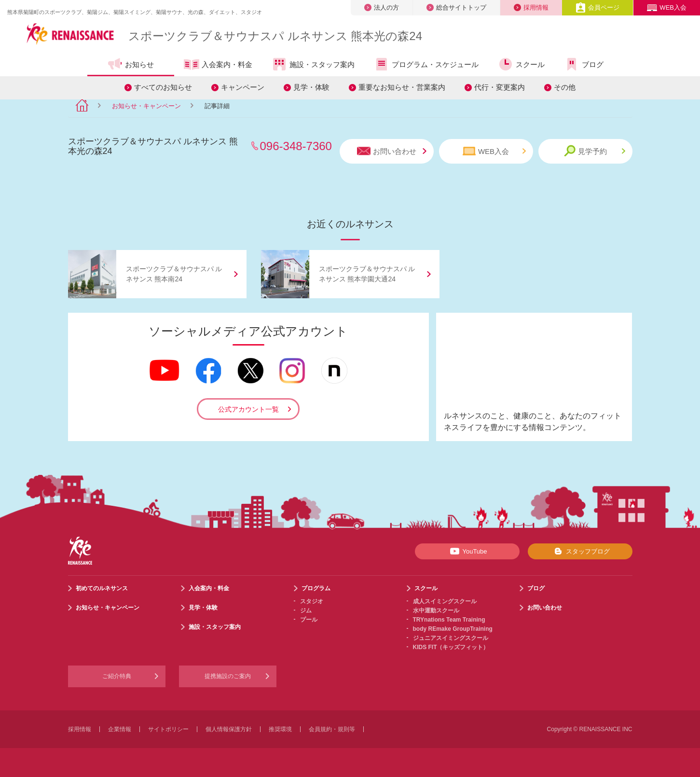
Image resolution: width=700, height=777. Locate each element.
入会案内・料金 (218, 65)
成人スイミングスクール (445, 601)
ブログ (584, 64)
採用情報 (531, 7)
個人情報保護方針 (229, 729)
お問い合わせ (392, 151)
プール (309, 620)
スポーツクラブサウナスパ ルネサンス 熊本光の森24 (275, 36)
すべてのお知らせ (163, 87)
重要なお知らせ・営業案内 (402, 87)
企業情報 (120, 729)
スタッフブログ (580, 551)
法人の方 (382, 7)
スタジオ (312, 601)
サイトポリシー (168, 729)
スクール (521, 64)
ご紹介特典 (117, 676)
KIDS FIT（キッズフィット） (451, 647)
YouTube (467, 551)
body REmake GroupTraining (453, 629)
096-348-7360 (296, 146)
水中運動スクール (436, 610)
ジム (306, 610)
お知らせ (130, 64)
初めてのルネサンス (102, 588)
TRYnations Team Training (449, 620)
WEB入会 (667, 7)
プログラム (316, 588)
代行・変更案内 (500, 87)
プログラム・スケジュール (426, 64)
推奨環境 (280, 729)
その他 (565, 87)
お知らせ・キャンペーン (146, 106)
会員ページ (597, 7)
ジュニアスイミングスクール (451, 638)
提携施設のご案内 (228, 676)
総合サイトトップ (456, 7)
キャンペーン (243, 87)
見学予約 (595, 151)
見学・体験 (311, 87)
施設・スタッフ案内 (313, 64)
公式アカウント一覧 (248, 409)
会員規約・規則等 (332, 729)
